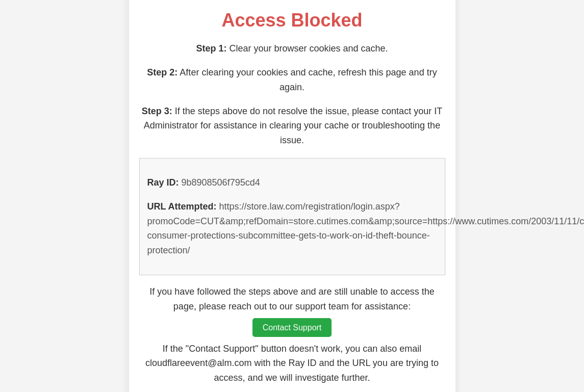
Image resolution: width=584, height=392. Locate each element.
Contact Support (292, 328)
